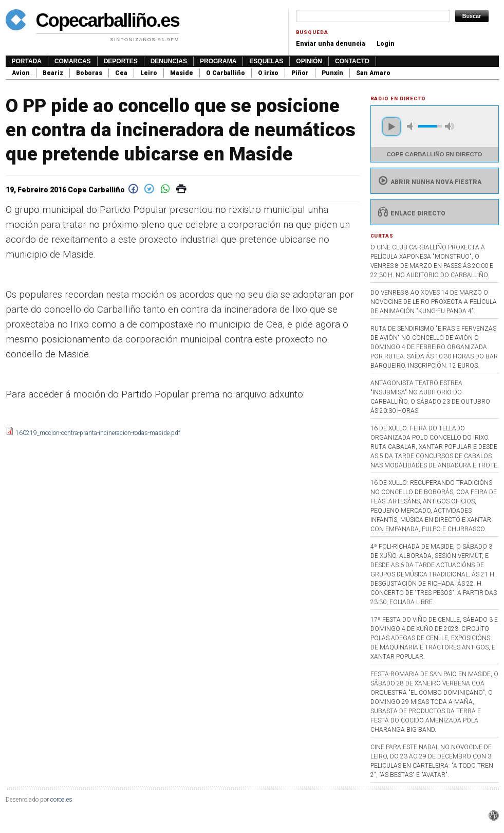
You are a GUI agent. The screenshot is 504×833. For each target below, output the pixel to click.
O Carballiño (226, 73)
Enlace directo (411, 213)
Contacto (352, 61)
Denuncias (169, 61)
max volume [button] (450, 126)
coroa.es (61, 800)
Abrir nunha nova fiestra (429, 182)
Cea (121, 73)
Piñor (300, 73)
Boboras (89, 73)
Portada (27, 61)
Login (386, 44)
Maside (182, 73)
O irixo (268, 73)
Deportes (121, 61)
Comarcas (73, 61)
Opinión (309, 61)
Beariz (53, 73)
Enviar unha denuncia (331, 44)
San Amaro (373, 73)
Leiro (149, 73)
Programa (218, 61)
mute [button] (412, 126)
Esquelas (266, 61)
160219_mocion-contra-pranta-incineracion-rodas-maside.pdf (98, 433)
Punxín (332, 73)
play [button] (391, 126)
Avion (21, 73)
